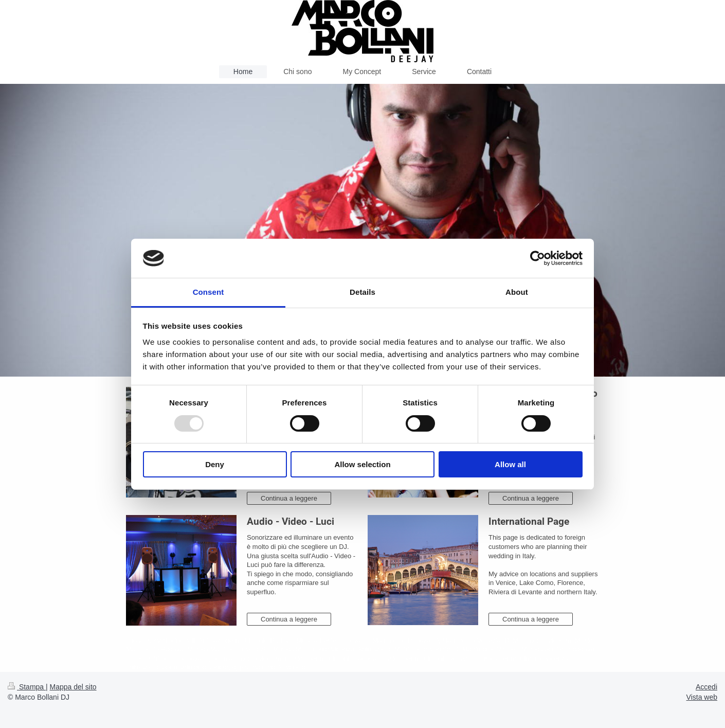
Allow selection (362, 464)
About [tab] (517, 292)
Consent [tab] (209, 292)
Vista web (702, 697)
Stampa (27, 687)
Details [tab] (362, 292)
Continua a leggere (289, 498)
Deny (215, 464)
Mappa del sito (73, 687)
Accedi (706, 687)
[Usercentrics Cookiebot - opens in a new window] (538, 258)
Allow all (510, 464)
